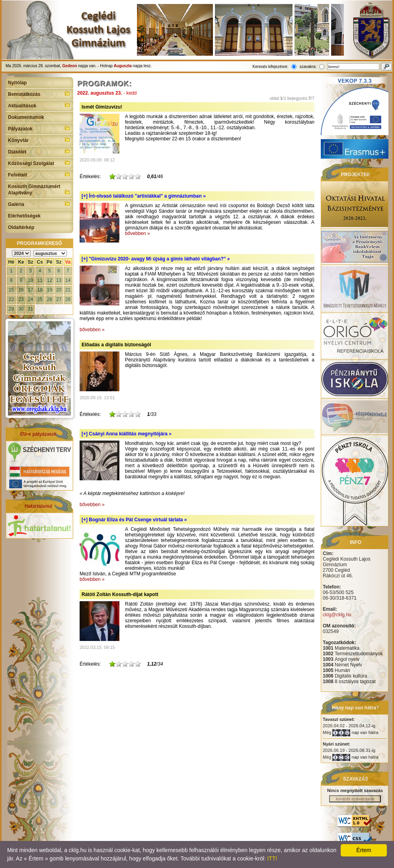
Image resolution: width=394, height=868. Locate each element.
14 (68, 280)
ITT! (272, 858)
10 (30, 280)
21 (68, 290)
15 (11, 290)
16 (21, 290)
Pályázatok (39, 128)
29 (11, 309)
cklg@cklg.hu (337, 615)
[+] (144, 196)
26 (50, 299)
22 (11, 299)
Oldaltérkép (21, 227)
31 (30, 309)
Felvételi (39, 174)
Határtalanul (38, 506)
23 (21, 299)
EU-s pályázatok (38, 434)
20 (59, 290)
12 (50, 280)
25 (40, 299)
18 (40, 290)
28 (68, 299)
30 (21, 309)
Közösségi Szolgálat (39, 163)
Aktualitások (39, 105)
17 (30, 290)
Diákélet (39, 151)
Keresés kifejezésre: (271, 67)
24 (30, 299)
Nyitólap (17, 83)
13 (59, 280)
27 (59, 299)
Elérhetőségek (24, 216)
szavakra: (308, 67)
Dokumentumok (26, 117)
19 (50, 290)
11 (40, 280)
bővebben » (138, 233)
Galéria (39, 204)
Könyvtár (39, 140)
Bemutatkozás (39, 93)
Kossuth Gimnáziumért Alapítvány (39, 190)
